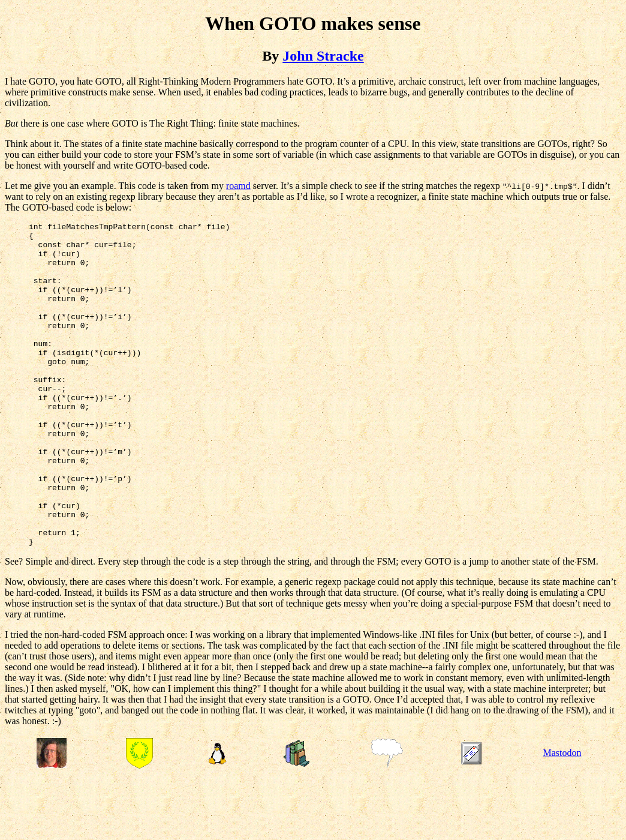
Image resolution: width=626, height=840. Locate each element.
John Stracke (323, 56)
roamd (238, 186)
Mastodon (562, 817)
